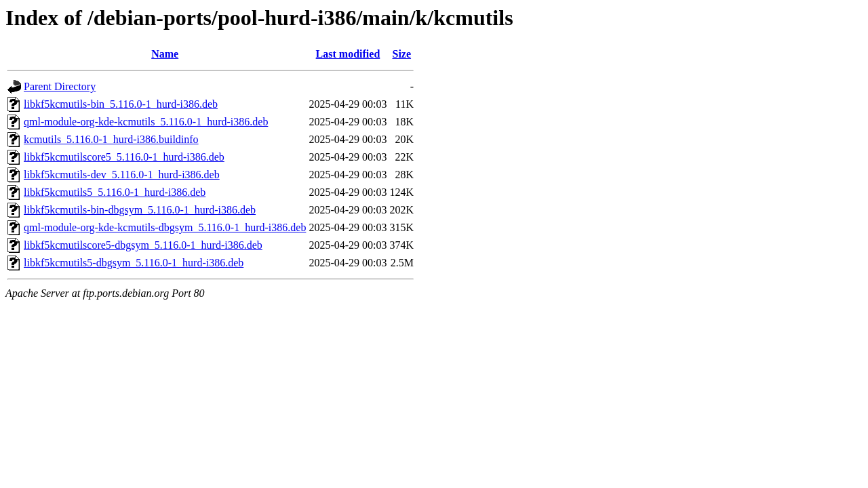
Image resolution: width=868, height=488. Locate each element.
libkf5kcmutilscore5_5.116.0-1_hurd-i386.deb (124, 157)
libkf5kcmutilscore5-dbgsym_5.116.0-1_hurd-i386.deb (143, 245)
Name (165, 54)
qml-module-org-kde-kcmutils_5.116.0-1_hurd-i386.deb (146, 122)
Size (402, 54)
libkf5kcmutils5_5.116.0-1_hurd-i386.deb (115, 192)
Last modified (348, 54)
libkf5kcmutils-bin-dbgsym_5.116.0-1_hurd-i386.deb (140, 210)
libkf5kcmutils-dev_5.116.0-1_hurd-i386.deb (122, 175)
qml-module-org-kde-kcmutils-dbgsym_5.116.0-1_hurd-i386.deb (165, 227)
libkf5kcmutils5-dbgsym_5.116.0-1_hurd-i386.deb (134, 263)
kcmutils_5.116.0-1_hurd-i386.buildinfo (111, 139)
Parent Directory (60, 86)
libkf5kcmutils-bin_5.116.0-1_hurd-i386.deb (121, 104)
